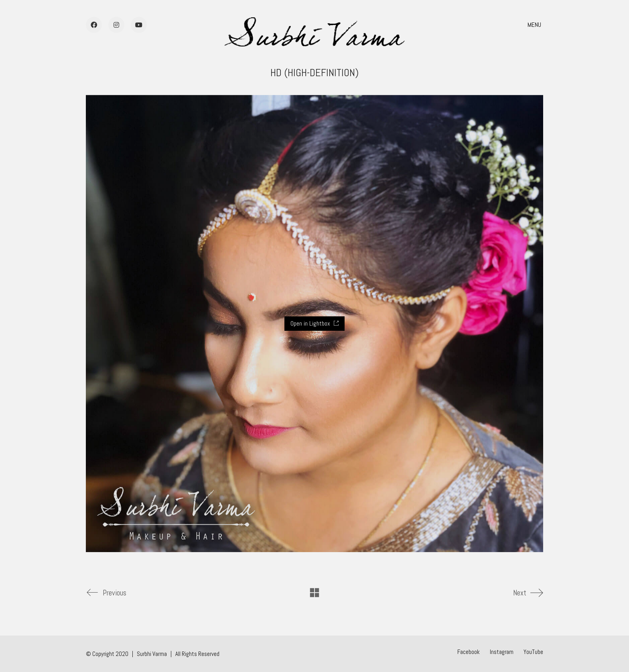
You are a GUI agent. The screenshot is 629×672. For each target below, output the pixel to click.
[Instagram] (502, 652)
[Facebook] (469, 652)
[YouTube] (533, 652)
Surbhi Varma (152, 654)
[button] (535, 25)
